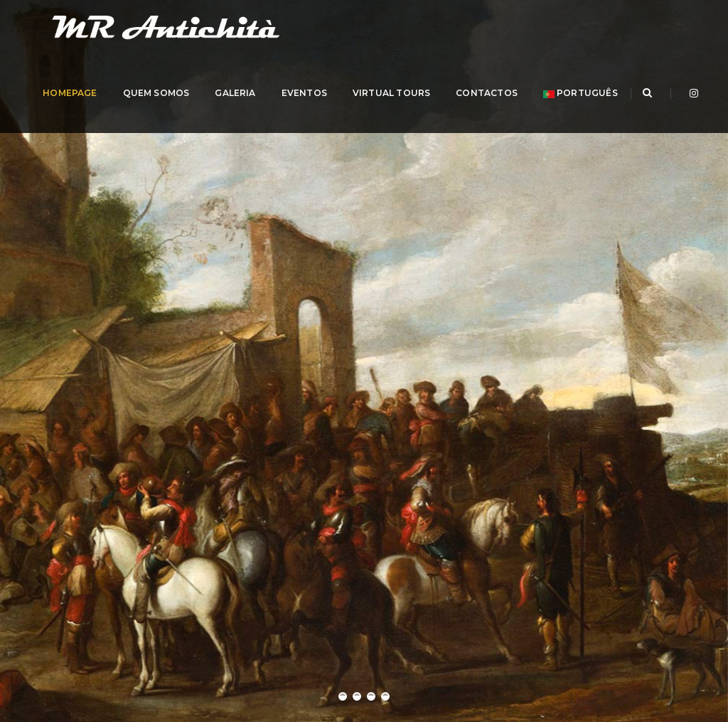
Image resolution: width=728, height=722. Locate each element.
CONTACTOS (527, 113)
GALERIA (275, 113)
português (620, 113)
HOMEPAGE (110, 113)
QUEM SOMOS (196, 113)
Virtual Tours (432, 113)
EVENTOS (344, 113)
